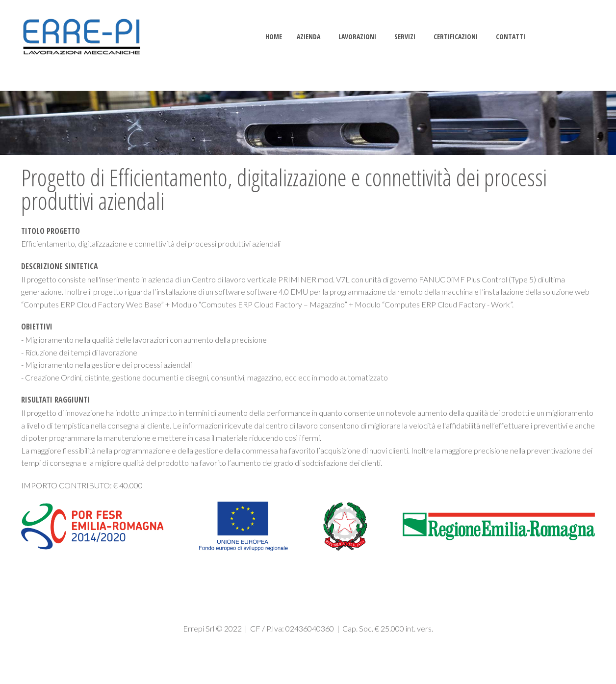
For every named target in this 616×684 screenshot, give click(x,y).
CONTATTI (511, 37)
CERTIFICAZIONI (456, 37)
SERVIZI (405, 37)
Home (274, 37)
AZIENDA (308, 37)
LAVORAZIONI (357, 37)
